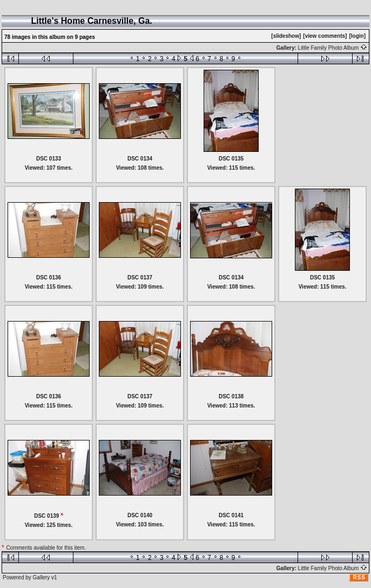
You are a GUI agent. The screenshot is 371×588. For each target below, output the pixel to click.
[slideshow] (286, 36)
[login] (357, 36)
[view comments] (325, 36)
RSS (359, 577)
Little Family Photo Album (333, 48)
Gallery (42, 577)
